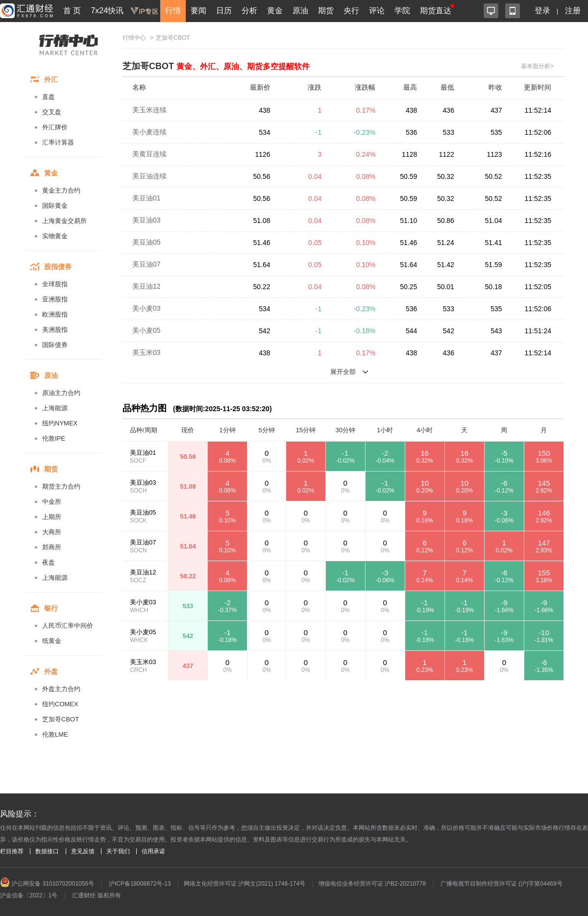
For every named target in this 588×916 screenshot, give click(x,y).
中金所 (52, 502)
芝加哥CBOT (61, 719)
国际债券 (55, 345)
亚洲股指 (55, 299)
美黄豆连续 (149, 154)
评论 (377, 11)
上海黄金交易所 (64, 221)
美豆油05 (147, 242)
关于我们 (118, 851)
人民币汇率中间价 (68, 626)
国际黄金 (55, 206)
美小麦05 (147, 330)
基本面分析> (537, 66)
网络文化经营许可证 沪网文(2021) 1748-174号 (245, 884)
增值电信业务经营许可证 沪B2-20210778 (372, 884)
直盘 (49, 97)
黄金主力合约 (61, 190)
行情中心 (134, 38)
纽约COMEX (60, 704)
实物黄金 (55, 236)
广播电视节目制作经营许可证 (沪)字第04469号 (502, 884)
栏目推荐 (12, 851)
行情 (173, 11)
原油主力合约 (61, 393)
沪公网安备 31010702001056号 (47, 884)
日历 (224, 11)
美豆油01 (147, 198)
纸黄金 (52, 641)
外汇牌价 (55, 127)
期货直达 (436, 11)
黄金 (275, 11)
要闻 (198, 11)
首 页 (72, 11)
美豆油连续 (149, 176)
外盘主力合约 (61, 689)
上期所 (52, 517)
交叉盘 (52, 112)
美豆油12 (147, 286)
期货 (326, 11)
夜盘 (49, 562)
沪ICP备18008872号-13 (140, 884)
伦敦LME (55, 734)
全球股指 (55, 284)
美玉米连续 (149, 110)
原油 (300, 11)
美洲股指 (55, 330)
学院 (402, 11)
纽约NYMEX (60, 423)
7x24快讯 (107, 11)
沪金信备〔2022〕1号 (29, 895)
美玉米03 (147, 352)
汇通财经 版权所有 (96, 895)
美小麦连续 (149, 132)
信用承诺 (153, 851)
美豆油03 (147, 220)
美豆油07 (147, 264)
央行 (351, 11)
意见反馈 (83, 851)
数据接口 (47, 851)
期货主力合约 (61, 486)
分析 (249, 11)
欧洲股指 (55, 314)
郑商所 (52, 547)
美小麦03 (147, 308)
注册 (573, 11)
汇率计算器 (58, 142)
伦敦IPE (54, 438)
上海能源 (55, 408)
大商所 (52, 532)
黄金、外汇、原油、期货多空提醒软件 (243, 66)
